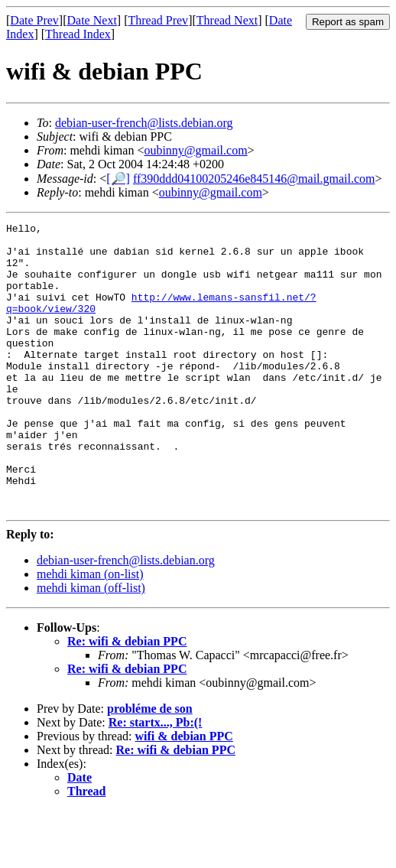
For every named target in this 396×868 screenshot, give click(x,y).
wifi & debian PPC (183, 793)
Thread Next (227, 20)
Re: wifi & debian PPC (127, 699)
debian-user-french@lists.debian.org (144, 123)
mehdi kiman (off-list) (91, 645)
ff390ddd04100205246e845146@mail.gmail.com (254, 179)
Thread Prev (158, 20)
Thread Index (78, 34)
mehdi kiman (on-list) (90, 631)
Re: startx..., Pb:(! (156, 780)
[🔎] (118, 179)
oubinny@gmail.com (195, 150)
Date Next (92, 20)
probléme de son (150, 766)
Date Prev (34, 20)
